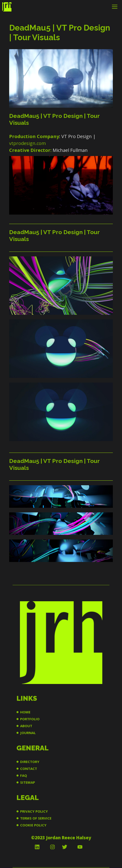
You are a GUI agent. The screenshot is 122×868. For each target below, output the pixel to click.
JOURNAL (28, 733)
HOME (25, 712)
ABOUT (26, 726)
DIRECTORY (30, 762)
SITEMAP (28, 782)
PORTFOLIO (30, 719)
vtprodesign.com (27, 143)
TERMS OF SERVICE (36, 818)
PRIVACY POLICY (34, 811)
